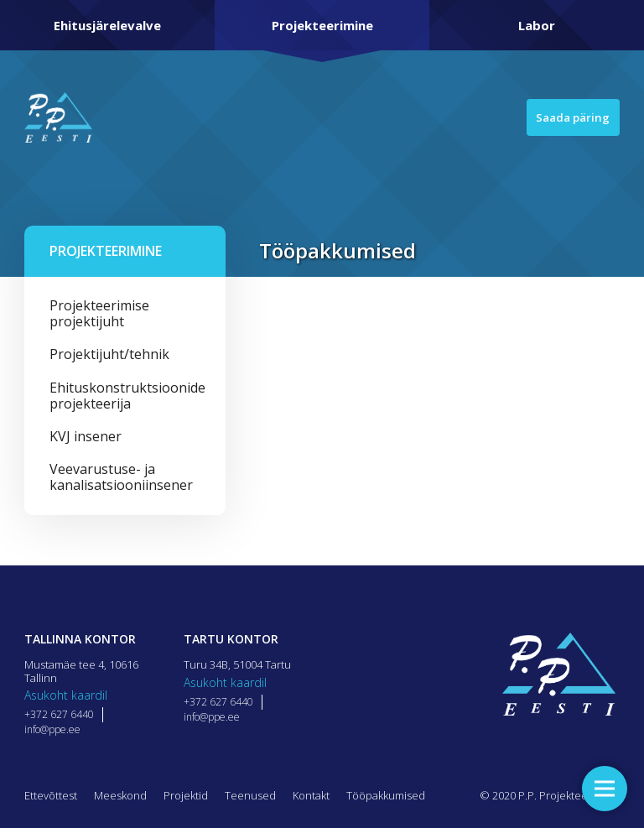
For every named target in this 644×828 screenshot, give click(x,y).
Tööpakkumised (386, 795)
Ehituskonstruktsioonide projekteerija (125, 396)
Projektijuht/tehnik (109, 354)
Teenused (250, 795)
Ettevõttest (51, 795)
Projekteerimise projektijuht (99, 313)
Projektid (186, 795)
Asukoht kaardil (66, 695)
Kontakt (311, 795)
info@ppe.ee (52, 729)
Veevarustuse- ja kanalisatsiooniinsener (121, 477)
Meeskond (120, 795)
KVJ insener (86, 436)
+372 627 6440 (59, 714)
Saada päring (565, 117)
